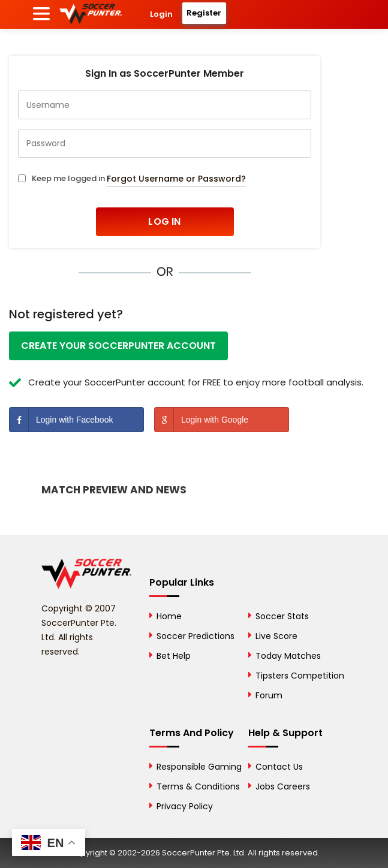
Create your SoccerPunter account (118, 346)
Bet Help (174, 656)
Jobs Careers (283, 786)
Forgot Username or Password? (176, 179)
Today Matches (288, 656)
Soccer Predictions (195, 636)
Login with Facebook (61, 420)
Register (204, 13)
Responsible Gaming (199, 767)
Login (161, 14)
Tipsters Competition (300, 676)
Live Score (276, 636)
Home (169, 616)
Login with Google (201, 420)
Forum (269, 695)
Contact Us (279, 767)
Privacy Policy (185, 806)
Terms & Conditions (198, 786)
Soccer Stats (282, 616)
